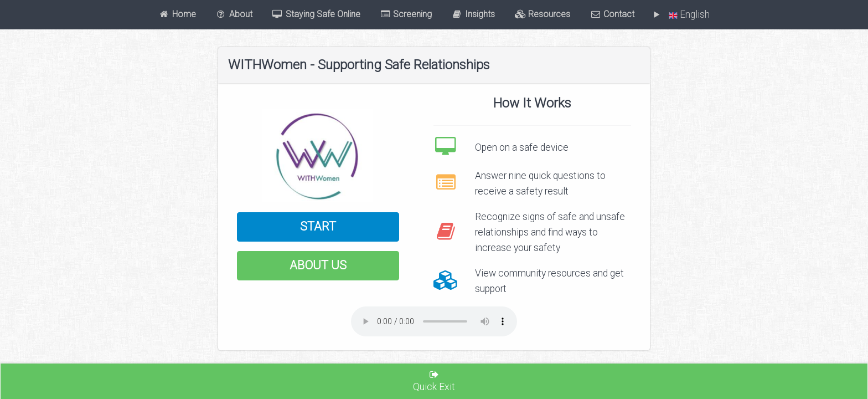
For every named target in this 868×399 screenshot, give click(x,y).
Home (177, 14)
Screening (406, 14)
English (687, 14)
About (234, 14)
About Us (318, 265)
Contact (613, 14)
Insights (474, 14)
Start (318, 226)
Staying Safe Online (316, 14)
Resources (543, 14)
